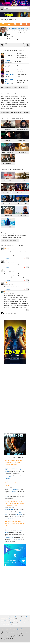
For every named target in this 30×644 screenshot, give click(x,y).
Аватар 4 (21, 623)
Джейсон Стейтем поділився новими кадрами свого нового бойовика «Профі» (14, 484)
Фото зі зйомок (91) (8, 192)
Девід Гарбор (11, 518)
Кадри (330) (22, 181)
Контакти (3, 629)
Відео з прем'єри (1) (8, 152)
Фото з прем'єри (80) (22, 192)
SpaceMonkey (8, 248)
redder (6, 261)
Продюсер (20, 28)
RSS (8, 629)
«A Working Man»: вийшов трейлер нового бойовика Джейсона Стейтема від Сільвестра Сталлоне (14, 503)
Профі (6, 55)
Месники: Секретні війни (21, 621)
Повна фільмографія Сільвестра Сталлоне (14, 87)
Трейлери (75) (8, 129)
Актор (9, 28)
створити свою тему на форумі (10, 240)
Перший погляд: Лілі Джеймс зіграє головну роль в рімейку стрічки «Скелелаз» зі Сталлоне (14, 462)
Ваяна (7, 621)
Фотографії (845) (22, 215)
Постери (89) (8, 181)
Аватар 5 (8, 625)
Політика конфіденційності (17, 629)
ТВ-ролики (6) (22, 152)
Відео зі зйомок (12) (22, 129)
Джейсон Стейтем (16, 490)
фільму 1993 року (9, 477)
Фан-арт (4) (8, 227)
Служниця (18, 617)
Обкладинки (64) (8, 215)
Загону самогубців (19, 515)
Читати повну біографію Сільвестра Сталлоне (15, 112)
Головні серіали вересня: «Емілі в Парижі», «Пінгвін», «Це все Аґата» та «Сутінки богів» (14, 523)
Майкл (23, 619)
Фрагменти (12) (22, 141)
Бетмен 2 (8, 623)
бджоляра (14, 491)
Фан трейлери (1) (8, 164)
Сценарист (14, 28)
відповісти (8, 258)
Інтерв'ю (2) (8, 141)
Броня (6, 66)
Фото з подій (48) (8, 204)
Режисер (26, 28)
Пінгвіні (19, 539)
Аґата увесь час (9, 538)
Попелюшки (16, 470)
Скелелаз (8, 475)
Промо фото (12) (22, 204)
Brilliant (6, 270)
